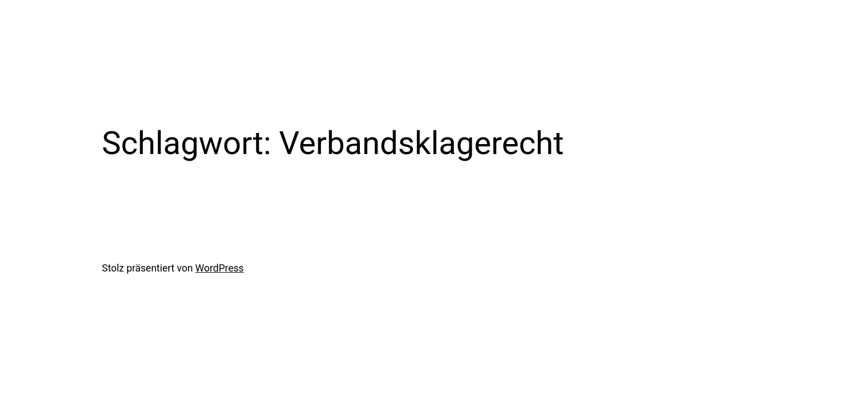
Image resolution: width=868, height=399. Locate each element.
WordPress (219, 268)
